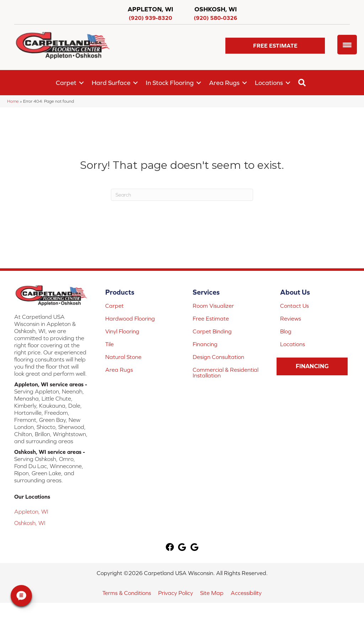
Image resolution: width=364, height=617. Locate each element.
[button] (275, 46)
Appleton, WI (31, 511)
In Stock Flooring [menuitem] (170, 83)
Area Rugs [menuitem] (224, 83)
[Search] (182, 195)
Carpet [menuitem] (66, 83)
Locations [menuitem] (269, 83)
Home (13, 101)
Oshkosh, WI (30, 523)
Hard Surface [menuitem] (111, 83)
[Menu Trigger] (347, 45)
